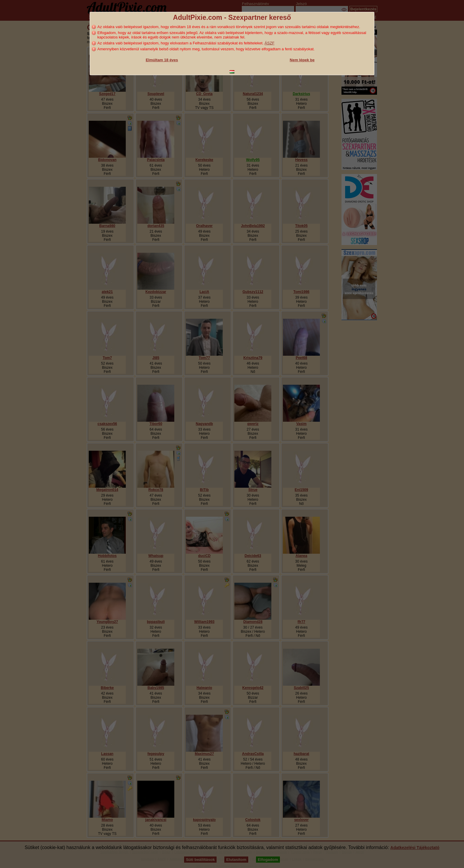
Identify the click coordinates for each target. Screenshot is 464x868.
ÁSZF (269, 43)
